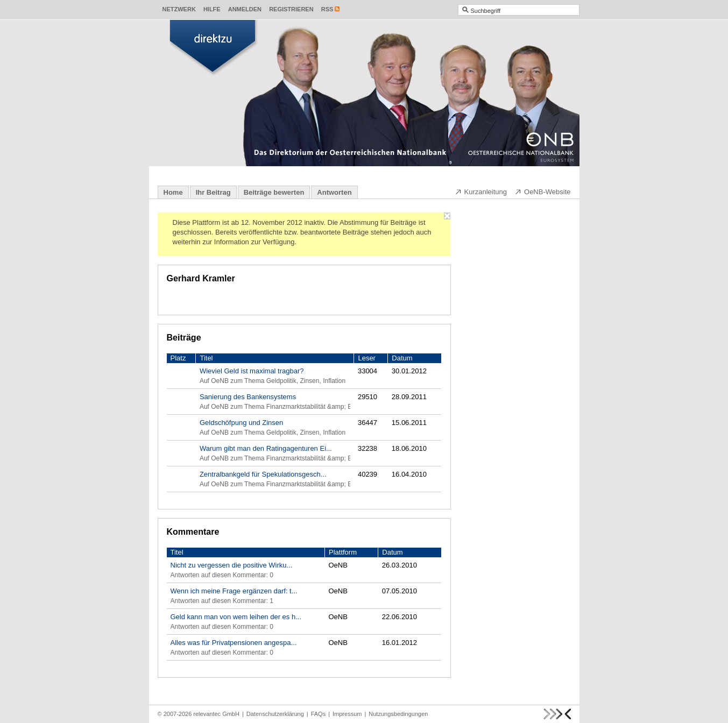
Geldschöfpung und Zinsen (241, 423)
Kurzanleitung (481, 192)
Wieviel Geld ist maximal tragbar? (252, 371)
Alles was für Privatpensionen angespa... (234, 643)
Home (173, 192)
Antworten (334, 192)
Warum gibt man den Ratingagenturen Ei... (266, 448)
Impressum (347, 714)
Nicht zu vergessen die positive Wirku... (232, 565)
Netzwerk (179, 9)
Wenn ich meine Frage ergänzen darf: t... (234, 591)
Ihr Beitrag (213, 192)
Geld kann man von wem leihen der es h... (236, 617)
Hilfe (212, 9)
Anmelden (245, 9)
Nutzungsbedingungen (398, 714)
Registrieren (291, 9)
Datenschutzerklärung (275, 714)
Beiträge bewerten (274, 192)
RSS (327, 9)
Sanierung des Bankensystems (248, 397)
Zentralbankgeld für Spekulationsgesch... (263, 474)
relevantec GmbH (216, 714)
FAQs (319, 714)
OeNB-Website (542, 192)
